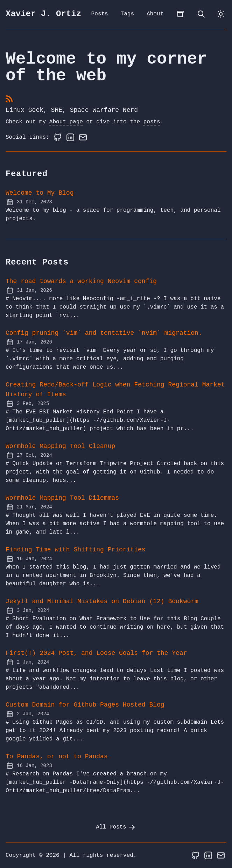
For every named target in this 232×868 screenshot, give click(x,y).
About (155, 14)
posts (152, 122)
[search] (201, 14)
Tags (127, 14)
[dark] (221, 14)
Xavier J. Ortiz (43, 14)
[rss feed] (9, 100)
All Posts (116, 827)
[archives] (180, 14)
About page (66, 122)
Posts (100, 14)
